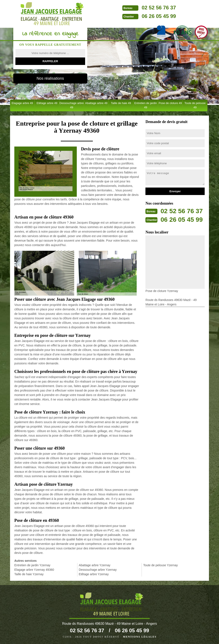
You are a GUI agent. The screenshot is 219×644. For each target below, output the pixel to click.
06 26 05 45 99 (156, 16)
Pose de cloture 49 (170, 103)
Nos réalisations (50, 78)
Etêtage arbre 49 (47, 103)
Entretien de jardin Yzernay (32, 565)
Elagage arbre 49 (22, 103)
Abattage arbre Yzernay (95, 565)
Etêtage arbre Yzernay (94, 574)
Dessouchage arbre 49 (72, 105)
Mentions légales (140, 637)
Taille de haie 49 (121, 103)
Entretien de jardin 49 (146, 105)
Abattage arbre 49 (96, 103)
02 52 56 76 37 (156, 8)
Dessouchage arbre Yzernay (98, 570)
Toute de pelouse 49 (195, 105)
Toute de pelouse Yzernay (161, 565)
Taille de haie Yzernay (29, 574)
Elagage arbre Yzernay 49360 (34, 570)
